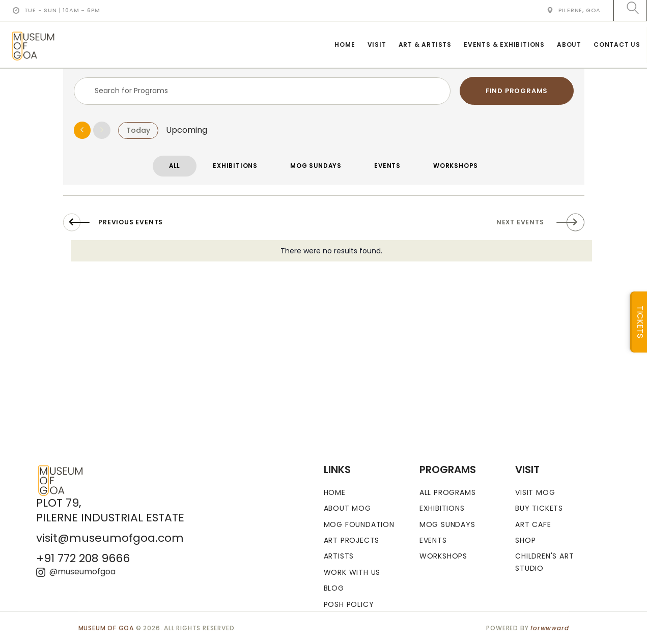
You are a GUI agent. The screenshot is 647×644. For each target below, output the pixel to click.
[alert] (331, 254)
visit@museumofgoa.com (110, 538)
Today (138, 131)
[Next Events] (102, 132)
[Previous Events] (82, 132)
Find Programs (517, 91)
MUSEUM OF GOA (106, 628)
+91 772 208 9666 (83, 559)
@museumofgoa (76, 572)
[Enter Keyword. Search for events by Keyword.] (262, 91)
